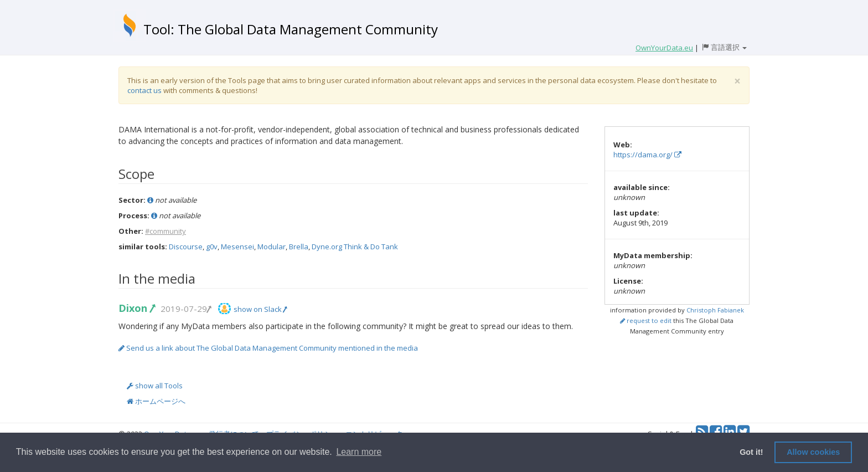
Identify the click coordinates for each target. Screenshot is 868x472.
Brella (299, 247)
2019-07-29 (185, 309)
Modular (272, 247)
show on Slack (260, 309)
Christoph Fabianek (715, 310)
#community (166, 231)
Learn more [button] (359, 452)
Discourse (186, 247)
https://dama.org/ (647, 155)
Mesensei (237, 247)
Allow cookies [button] (813, 452)
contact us (144, 90)
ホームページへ (156, 401)
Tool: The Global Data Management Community (291, 29)
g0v (212, 247)
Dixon (136, 308)
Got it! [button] (751, 452)
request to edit (646, 320)
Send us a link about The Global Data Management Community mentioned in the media (268, 348)
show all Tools (155, 386)
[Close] (737, 81)
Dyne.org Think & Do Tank (355, 247)
